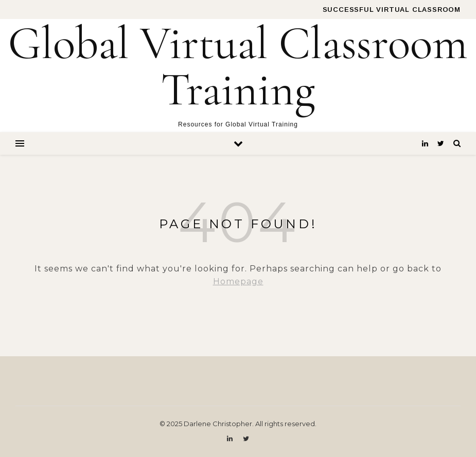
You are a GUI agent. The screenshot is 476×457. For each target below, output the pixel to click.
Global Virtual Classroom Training (238, 67)
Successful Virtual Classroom (392, 10)
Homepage (238, 281)
